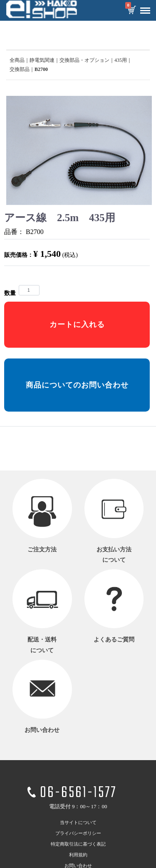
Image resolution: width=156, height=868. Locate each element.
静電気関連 (42, 60)
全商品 (17, 60)
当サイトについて (78, 822)
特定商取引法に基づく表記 (78, 844)
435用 (121, 60)
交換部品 (20, 69)
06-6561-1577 (78, 794)
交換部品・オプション (84, 60)
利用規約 (78, 855)
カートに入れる (77, 324)
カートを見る (131, 11)
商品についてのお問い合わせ (77, 385)
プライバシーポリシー (78, 833)
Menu (143, 7)
